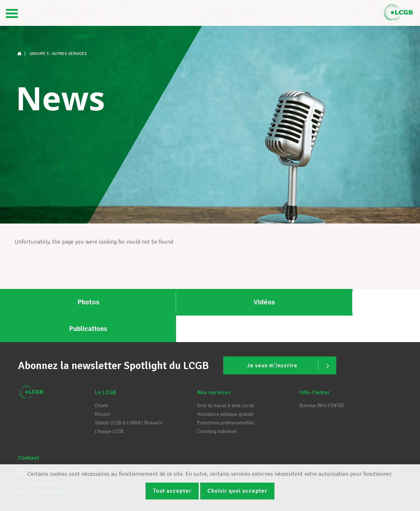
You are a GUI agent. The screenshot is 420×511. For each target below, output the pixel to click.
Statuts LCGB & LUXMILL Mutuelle (129, 397)
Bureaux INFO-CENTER (322, 380)
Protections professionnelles (226, 397)
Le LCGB (106, 367)
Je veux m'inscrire (288, 339)
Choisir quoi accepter (238, 491)
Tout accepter (171, 491)
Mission (102, 388)
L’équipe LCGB (109, 406)
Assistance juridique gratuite (226, 388)
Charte (101, 380)
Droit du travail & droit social (226, 380)
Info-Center (315, 367)
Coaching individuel (217, 406)
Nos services (214, 367)
